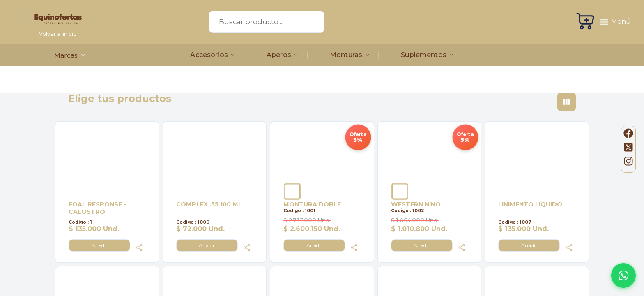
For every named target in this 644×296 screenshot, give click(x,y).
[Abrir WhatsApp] (623, 275)
